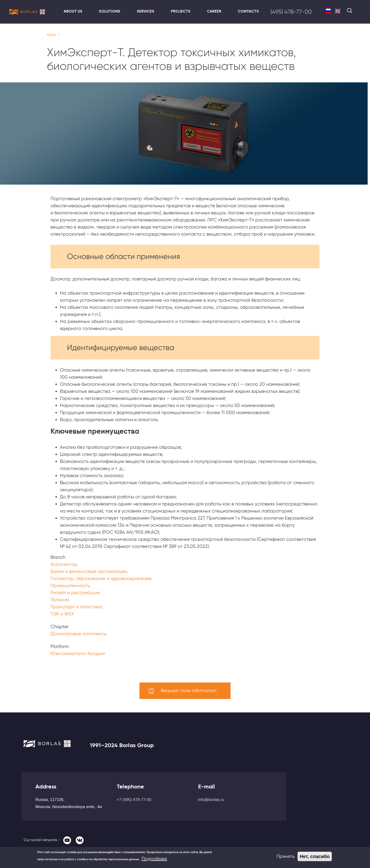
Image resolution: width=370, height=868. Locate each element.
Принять (286, 856)
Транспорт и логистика (76, 607)
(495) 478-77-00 (291, 12)
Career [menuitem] (214, 11)
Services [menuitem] (146, 11)
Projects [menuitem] (181, 11)
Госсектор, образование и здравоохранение (101, 578)
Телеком (60, 600)
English (338, 11)
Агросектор (64, 564)
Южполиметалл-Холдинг (78, 654)
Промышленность (70, 586)
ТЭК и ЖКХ (62, 614)
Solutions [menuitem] (110, 11)
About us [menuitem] (73, 11)
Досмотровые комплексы (78, 634)
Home (51, 35)
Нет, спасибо (315, 856)
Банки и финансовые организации (89, 571)
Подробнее (154, 859)
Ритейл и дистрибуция (75, 593)
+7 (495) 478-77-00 (134, 800)
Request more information (189, 691)
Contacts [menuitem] (248, 11)
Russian (328, 11)
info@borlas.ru (211, 800)
